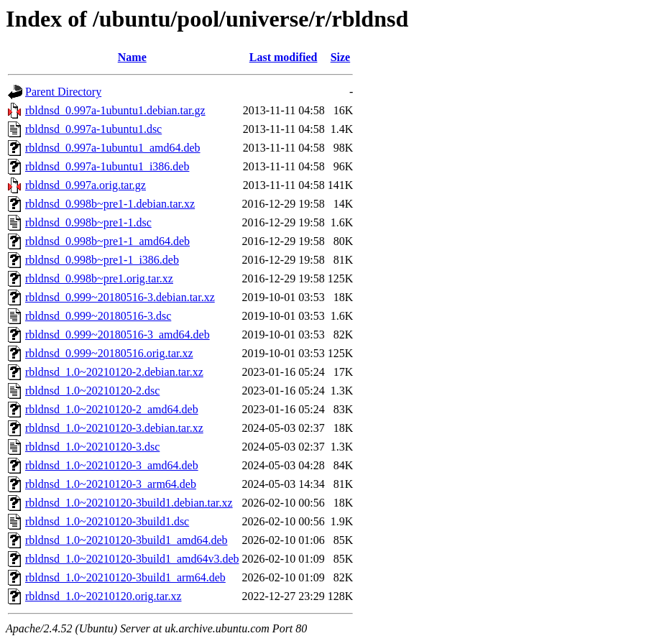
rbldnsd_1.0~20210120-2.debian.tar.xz (114, 372)
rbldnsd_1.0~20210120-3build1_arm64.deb (125, 577)
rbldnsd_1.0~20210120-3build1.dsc (107, 521)
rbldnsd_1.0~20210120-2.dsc (92, 391)
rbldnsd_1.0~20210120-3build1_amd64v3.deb (132, 559)
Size (341, 57)
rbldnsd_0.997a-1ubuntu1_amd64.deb (113, 148)
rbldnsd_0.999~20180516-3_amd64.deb (118, 335)
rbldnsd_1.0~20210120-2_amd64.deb (112, 409)
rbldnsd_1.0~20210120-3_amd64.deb (112, 465)
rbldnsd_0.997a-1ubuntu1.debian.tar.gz (115, 110)
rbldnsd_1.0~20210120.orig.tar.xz (103, 596)
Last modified (284, 57)
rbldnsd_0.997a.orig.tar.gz (86, 185)
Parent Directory (63, 92)
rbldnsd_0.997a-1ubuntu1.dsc (93, 129)
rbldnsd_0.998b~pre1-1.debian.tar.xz (110, 204)
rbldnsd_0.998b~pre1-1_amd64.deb (107, 241)
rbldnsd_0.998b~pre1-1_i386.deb (102, 260)
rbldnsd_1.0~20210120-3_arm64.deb (111, 484)
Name (132, 57)
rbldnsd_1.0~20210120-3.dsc (92, 447)
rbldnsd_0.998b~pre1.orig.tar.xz (99, 278)
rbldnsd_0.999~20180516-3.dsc (98, 316)
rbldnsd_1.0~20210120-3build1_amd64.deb (126, 540)
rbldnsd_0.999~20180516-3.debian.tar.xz (120, 297)
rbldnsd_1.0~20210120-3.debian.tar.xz (114, 428)
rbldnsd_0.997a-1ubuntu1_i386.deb (107, 166)
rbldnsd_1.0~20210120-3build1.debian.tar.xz (129, 503)
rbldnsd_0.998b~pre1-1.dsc (88, 222)
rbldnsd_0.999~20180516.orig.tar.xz (109, 353)
